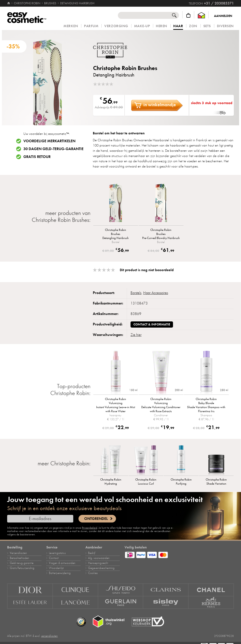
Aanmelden (223, 16)
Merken (71, 26)
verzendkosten (49, 636)
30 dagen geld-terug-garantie (53, 149)
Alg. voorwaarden (99, 558)
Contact (54, 558)
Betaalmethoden (19, 558)
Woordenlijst (56, 568)
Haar (178, 26)
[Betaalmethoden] (179, 554)
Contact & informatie (152, 324)
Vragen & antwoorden (62, 563)
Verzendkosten (18, 553)
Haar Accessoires (156, 293)
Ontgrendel (96, 519)
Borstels (136, 293)
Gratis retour (37, 157)
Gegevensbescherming (101, 568)
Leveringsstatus (57, 553)
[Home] (9, 3)
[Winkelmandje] (188, 15)
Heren (162, 26)
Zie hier (136, 335)
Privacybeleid (89, 528)
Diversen (225, 26)
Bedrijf (92, 553)
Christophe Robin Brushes (125, 68)
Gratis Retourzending (22, 568)
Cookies (93, 573)
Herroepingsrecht (98, 563)
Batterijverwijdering (60, 573)
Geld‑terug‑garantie (22, 563)
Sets (207, 26)
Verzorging (116, 26)
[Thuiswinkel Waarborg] (201, 15)
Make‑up (142, 26)
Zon (193, 26)
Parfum (91, 26)
